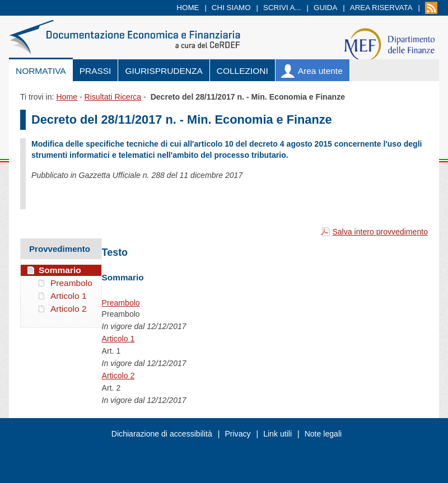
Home (188, 8)
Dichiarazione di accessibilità (162, 434)
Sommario (60, 270)
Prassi (95, 71)
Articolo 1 (118, 339)
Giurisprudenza (164, 71)
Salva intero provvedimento (380, 232)
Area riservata (381, 8)
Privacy (237, 434)
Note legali (323, 434)
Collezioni (242, 71)
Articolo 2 (118, 376)
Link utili (277, 434)
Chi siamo (231, 8)
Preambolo (121, 303)
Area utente (320, 71)
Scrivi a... (282, 8)
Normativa (41, 71)
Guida (325, 8)
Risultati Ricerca (113, 97)
